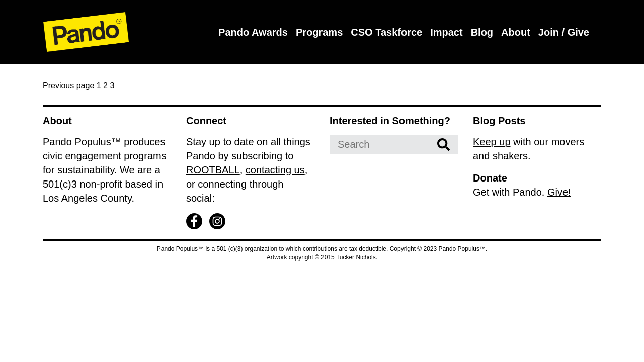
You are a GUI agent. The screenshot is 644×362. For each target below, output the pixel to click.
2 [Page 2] (105, 86)
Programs (319, 32)
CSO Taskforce (386, 32)
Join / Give (564, 32)
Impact (446, 32)
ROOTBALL (213, 170)
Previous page (68, 86)
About (516, 32)
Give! (559, 192)
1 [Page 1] (99, 86)
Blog (482, 32)
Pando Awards (253, 32)
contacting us (275, 170)
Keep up (492, 142)
